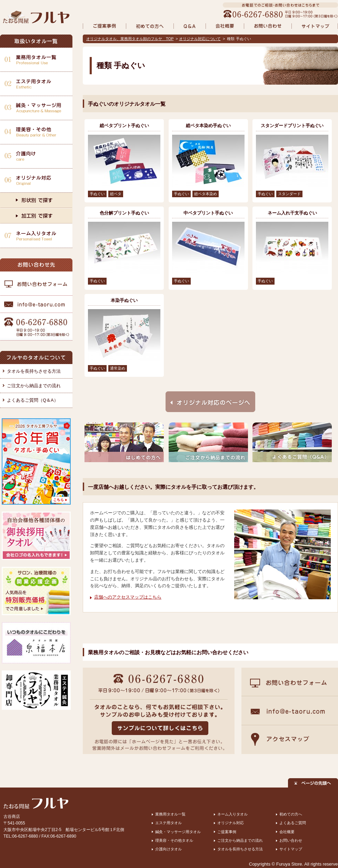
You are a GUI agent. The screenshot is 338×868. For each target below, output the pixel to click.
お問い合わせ (291, 840)
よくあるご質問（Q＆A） (33, 400)
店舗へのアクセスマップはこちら (128, 597)
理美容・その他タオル (174, 840)
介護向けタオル (168, 849)
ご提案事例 (227, 832)
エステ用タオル (168, 823)
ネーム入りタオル (232, 814)
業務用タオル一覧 (170, 814)
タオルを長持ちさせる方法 (34, 371)
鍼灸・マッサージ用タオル (178, 832)
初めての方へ (291, 814)
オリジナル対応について (200, 39)
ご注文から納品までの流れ (34, 386)
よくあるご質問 (293, 823)
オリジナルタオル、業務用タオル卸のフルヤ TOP (130, 39)
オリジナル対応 (231, 823)
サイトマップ (291, 849)
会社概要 (287, 832)
